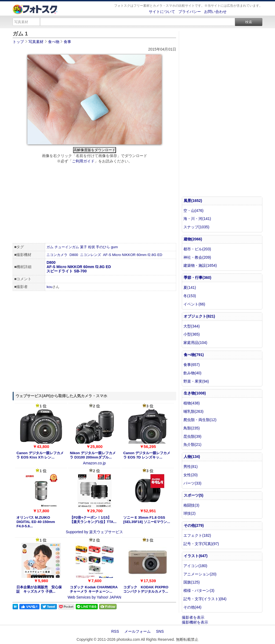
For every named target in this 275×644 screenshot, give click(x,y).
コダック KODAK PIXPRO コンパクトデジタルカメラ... (146, 589)
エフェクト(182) (197, 535)
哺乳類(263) (193, 411)
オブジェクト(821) (199, 316)
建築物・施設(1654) (200, 265)
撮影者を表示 (193, 617)
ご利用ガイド (83, 161)
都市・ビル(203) (197, 249)
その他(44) (192, 607)
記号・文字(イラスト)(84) (205, 599)
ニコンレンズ (91, 255)
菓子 (84, 247)
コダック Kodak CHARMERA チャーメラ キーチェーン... (94, 589)
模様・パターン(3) (199, 590)
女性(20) (191, 475)
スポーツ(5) (193, 495)
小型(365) (192, 334)
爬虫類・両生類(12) (200, 420)
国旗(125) (192, 582)
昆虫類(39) (192, 436)
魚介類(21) (192, 444)
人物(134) (192, 457)
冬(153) (190, 296)
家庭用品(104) (195, 343)
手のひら (103, 247)
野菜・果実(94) (196, 381)
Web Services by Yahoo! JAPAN (95, 597)
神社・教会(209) (197, 257)
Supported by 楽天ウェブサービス (94, 532)
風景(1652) (193, 201)
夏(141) (190, 287)
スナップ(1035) (196, 227)
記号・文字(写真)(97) (201, 544)
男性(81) (191, 467)
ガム (50, 247)
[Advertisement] (94, 204)
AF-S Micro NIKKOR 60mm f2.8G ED (133, 255)
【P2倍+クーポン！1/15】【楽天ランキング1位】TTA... (93, 520)
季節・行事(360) (198, 277)
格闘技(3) (191, 505)
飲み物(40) (192, 373)
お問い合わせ (215, 12)
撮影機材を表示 (195, 622)
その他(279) (194, 525)
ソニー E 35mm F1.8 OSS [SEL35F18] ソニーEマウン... (147, 520)
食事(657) (192, 365)
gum (114, 247)
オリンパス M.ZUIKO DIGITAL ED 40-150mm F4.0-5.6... (36, 522)
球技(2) (189, 513)
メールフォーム (137, 631)
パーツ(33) (192, 483)
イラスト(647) (196, 556)
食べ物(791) (194, 355)
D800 (74, 255)
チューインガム (67, 247)
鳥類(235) (192, 428)
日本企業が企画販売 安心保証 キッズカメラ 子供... (39, 589)
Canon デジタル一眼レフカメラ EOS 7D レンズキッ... (147, 455)
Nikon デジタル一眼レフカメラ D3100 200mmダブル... (93, 455)
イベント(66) (194, 304)
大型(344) (192, 326)
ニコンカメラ (57, 255)
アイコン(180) (195, 566)
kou (49, 287)
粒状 (92, 247)
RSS (115, 631)
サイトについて (162, 12)
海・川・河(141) (197, 219)
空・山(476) (193, 211)
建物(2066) (193, 239)
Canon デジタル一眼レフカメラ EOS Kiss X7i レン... (40, 455)
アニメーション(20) (200, 574)
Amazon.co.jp (94, 463)
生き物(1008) (195, 393)
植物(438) (192, 403)
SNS (160, 631)
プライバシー (190, 12)
